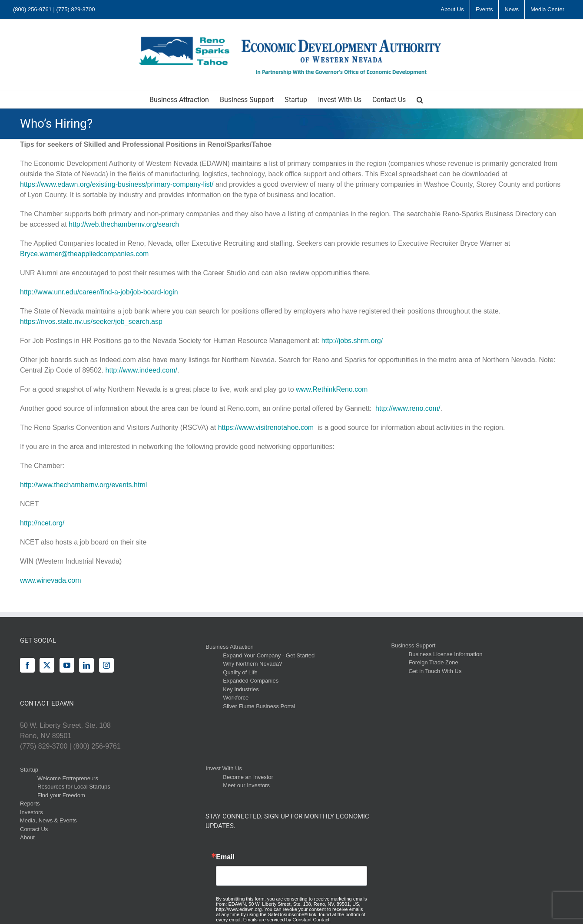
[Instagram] (106, 665)
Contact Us (34, 829)
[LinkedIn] (86, 665)
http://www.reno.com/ (408, 408)
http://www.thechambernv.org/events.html (83, 485)
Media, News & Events (48, 820)
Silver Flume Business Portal (259, 706)
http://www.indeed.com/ (141, 370)
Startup (29, 770)
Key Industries (241, 689)
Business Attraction (230, 647)
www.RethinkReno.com (332, 389)
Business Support (414, 645)
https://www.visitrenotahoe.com (266, 427)
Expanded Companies (251, 681)
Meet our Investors (246, 785)
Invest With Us (224, 768)
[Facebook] (27, 665)
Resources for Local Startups (74, 787)
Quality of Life (240, 672)
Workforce (236, 698)
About (27, 837)
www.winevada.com (51, 580)
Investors (31, 812)
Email (225, 857)
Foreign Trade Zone (434, 662)
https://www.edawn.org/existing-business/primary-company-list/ (117, 184)
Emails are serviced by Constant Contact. (287, 920)
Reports (30, 804)
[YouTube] (67, 665)
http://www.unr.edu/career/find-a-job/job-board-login (99, 292)
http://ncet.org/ (42, 523)
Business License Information (446, 654)
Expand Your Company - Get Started (269, 655)
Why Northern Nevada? (252, 664)
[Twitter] (47, 665)
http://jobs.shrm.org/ (352, 341)
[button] (420, 99)
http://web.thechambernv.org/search (124, 224)
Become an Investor (248, 777)
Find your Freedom (61, 795)
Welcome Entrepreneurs (68, 778)
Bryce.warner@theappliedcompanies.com (84, 254)
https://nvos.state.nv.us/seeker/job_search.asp (91, 322)
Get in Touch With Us (435, 671)
